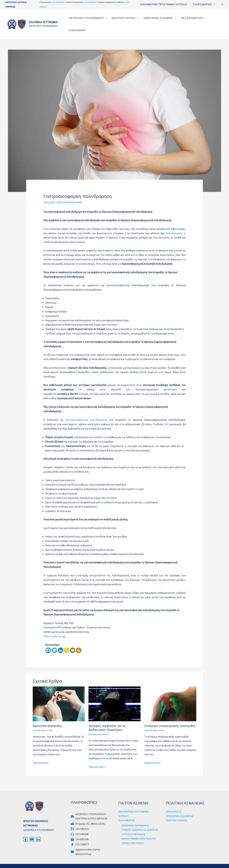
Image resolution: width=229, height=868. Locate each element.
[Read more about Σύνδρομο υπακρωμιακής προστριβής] (170, 697)
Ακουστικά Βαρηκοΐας (47, 719)
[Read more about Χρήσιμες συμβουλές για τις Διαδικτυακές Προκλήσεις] (114, 697)
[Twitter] (54, 644)
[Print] (79, 644)
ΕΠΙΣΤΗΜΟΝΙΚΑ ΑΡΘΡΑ (70, 196)
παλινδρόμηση (174, 227)
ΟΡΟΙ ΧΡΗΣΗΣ (174, 805)
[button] (222, 5)
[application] (214, 5)
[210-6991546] (80, 833)
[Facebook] (48, 644)
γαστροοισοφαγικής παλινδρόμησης (86, 413)
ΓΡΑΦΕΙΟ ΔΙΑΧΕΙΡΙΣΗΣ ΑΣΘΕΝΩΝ (140, 823)
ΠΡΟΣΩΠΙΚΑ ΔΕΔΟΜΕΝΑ (179, 810)
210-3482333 (58, 2)
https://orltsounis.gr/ (55, 630)
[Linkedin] (60, 644)
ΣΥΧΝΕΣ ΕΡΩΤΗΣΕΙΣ (133, 837)
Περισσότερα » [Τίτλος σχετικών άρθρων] (41, 756)
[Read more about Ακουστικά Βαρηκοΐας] (59, 697)
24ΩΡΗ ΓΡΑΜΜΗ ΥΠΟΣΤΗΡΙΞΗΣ (139, 832)
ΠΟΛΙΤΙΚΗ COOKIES (177, 814)
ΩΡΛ (166, 418)
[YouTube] (32, 833)
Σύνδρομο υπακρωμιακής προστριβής (170, 719)
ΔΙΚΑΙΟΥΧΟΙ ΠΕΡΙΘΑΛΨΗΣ (135, 819)
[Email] (73, 644)
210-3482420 (90, 2)
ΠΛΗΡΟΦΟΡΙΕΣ (127, 814)
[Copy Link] (67, 644)
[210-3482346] (80, 828)
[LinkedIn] (38, 833)
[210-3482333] (80, 822)
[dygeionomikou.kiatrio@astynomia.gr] (85, 845)
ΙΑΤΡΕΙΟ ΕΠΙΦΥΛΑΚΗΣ (133, 828)
